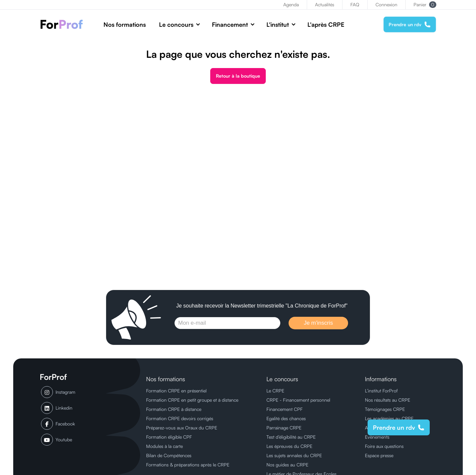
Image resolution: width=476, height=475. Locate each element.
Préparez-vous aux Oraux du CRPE (182, 428)
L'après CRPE (326, 24)
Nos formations (125, 24)
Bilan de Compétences (169, 455)
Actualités (325, 4)
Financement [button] (230, 24)
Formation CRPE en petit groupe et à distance (192, 400)
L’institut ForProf (381, 391)
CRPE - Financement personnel (298, 400)
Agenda (291, 4)
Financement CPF (285, 409)
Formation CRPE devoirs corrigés (180, 418)
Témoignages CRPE (385, 409)
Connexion (386, 4)
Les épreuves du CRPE (289, 446)
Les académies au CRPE (389, 418)
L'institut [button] (278, 24)
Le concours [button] (176, 24)
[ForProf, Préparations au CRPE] (65, 24)
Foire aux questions (384, 446)
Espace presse (379, 455)
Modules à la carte (164, 446)
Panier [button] (425, 5)
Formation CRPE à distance (174, 409)
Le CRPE (275, 391)
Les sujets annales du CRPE (294, 455)
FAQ (355, 4)
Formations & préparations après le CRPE (188, 465)
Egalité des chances (286, 418)
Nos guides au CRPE (287, 465)
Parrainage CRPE (284, 428)
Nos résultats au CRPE (388, 400)
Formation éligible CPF (169, 437)
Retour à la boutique (238, 76)
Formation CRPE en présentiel (176, 391)
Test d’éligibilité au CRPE (291, 437)
